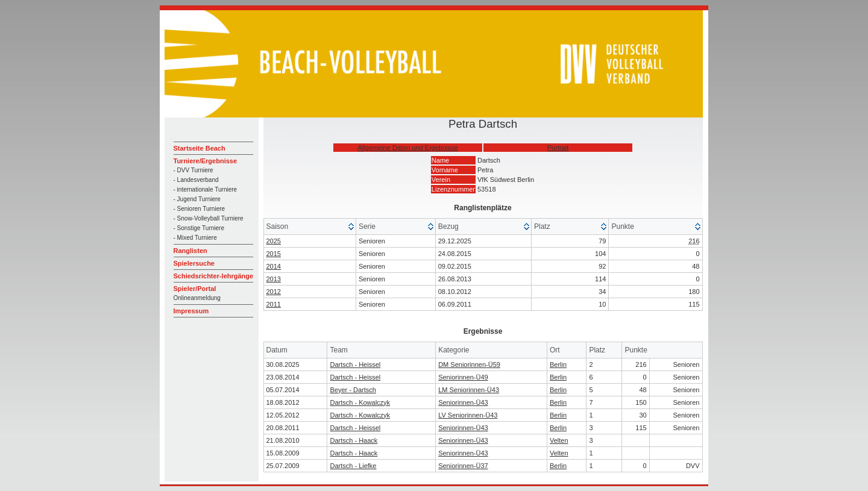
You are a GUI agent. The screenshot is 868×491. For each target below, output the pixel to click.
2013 (274, 279)
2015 (274, 254)
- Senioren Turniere (200, 209)
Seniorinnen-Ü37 (463, 466)
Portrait (558, 148)
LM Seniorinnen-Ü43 (469, 390)
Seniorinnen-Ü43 (463, 402)
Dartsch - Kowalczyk (360, 402)
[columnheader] (310, 227)
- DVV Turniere (193, 170)
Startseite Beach (200, 148)
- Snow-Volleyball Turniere (209, 218)
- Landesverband (196, 180)
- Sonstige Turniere (199, 228)
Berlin (558, 364)
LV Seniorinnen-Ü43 (468, 415)
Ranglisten (190, 251)
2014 (274, 266)
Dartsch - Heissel (355, 364)
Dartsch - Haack (354, 440)
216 (694, 241)
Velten (559, 440)
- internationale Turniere (206, 189)
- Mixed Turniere (195, 238)
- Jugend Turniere (197, 199)
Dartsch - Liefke (353, 466)
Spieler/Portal (195, 289)
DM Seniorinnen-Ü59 (469, 364)
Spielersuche (194, 263)
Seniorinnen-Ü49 (463, 377)
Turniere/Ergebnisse (206, 161)
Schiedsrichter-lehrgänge (214, 276)
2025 (274, 241)
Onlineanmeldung (197, 298)
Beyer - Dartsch (353, 390)
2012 (274, 292)
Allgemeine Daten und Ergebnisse (407, 148)
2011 (274, 304)
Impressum (191, 311)
